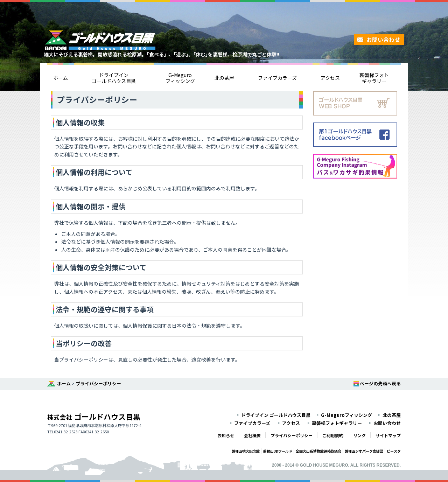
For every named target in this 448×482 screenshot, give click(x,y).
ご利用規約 (333, 435)
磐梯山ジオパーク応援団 (364, 451)
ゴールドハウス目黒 (94, 417)
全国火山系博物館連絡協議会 (318, 451)
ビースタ (394, 451)
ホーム (61, 78)
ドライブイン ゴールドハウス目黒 (276, 415)
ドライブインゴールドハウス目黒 (114, 78)
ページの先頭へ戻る (380, 383)
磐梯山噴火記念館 (246, 451)
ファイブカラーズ (277, 78)
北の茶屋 (224, 78)
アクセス (330, 78)
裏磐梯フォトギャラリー (374, 78)
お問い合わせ (383, 40)
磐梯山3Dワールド (278, 451)
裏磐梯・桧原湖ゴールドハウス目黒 (100, 40)
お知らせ (226, 435)
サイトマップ (388, 435)
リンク (359, 435)
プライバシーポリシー (98, 383)
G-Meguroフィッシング (180, 78)
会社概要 (252, 435)
